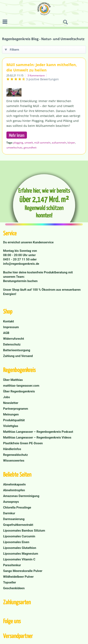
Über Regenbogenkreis (19, 391)
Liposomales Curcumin (19, 536)
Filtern (12, 49)
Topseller (10, 582)
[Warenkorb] (84, 22)
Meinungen (11, 414)
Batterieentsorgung (17, 350)
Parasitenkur (12, 565)
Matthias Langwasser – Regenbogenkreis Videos (37, 437)
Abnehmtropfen (14, 490)
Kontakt (8, 321)
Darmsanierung (14, 519)
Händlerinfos (12, 449)
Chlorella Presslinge (17, 507)
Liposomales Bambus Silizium (24, 531)
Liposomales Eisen (16, 542)
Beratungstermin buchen (20, 281)
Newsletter (11, 403)
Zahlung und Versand (18, 356)
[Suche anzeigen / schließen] (65, 22)
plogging (18, 143)
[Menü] (6, 22)
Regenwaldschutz (15, 455)
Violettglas (11, 426)
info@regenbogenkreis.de (21, 264)
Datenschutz (12, 344)
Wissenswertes (14, 461)
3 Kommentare (36, 75)
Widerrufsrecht (14, 339)
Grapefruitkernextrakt (18, 525)
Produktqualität (14, 420)
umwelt (29, 143)
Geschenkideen (14, 588)
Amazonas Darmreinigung (21, 496)
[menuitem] (6, 22)
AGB (6, 333)
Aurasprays (11, 502)
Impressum (11, 327)
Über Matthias (13, 380)
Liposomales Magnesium (21, 554)
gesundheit (30, 148)
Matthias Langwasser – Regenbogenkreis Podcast (38, 432)
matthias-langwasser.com (21, 386)
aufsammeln (59, 143)
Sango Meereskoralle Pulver (23, 571)
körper (71, 143)
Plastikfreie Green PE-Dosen (23, 443)
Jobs (7, 397)
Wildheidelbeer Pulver (18, 577)
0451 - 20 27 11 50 (17, 259)
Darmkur (9, 513)
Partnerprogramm (16, 409)
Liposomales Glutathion (20, 548)
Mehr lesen (17, 135)
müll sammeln (42, 143)
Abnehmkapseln (14, 484)
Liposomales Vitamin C (19, 559)
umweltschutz (14, 148)
